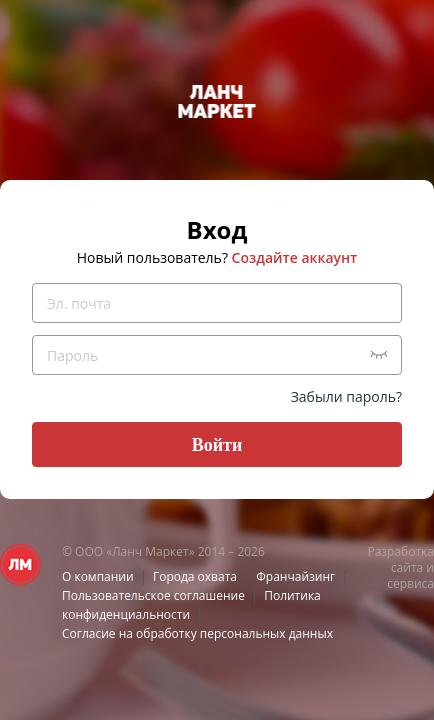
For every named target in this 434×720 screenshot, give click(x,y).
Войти (217, 445)
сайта (407, 567)
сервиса (410, 583)
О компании (98, 576)
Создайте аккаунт (295, 257)
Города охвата (195, 576)
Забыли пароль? (346, 396)
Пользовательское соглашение (153, 595)
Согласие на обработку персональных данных (197, 633)
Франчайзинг (295, 576)
